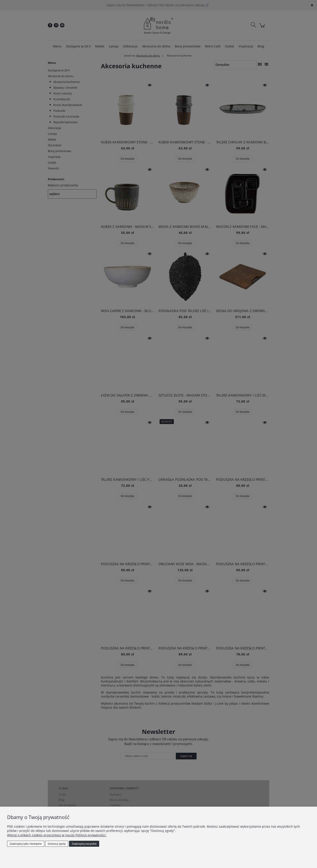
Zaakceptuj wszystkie (84, 844)
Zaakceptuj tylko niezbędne (26, 844)
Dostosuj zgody (57, 844)
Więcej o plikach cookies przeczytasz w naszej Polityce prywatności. (57, 835)
